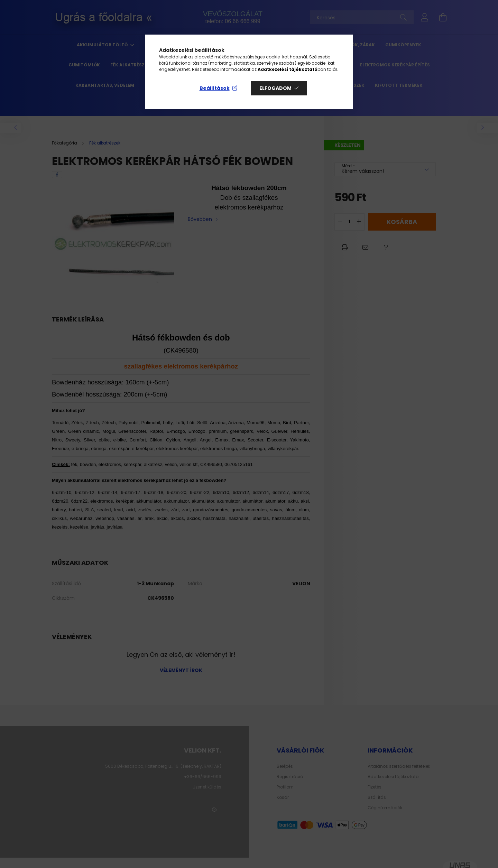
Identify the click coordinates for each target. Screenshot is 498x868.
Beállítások (215, 88)
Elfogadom (275, 88)
